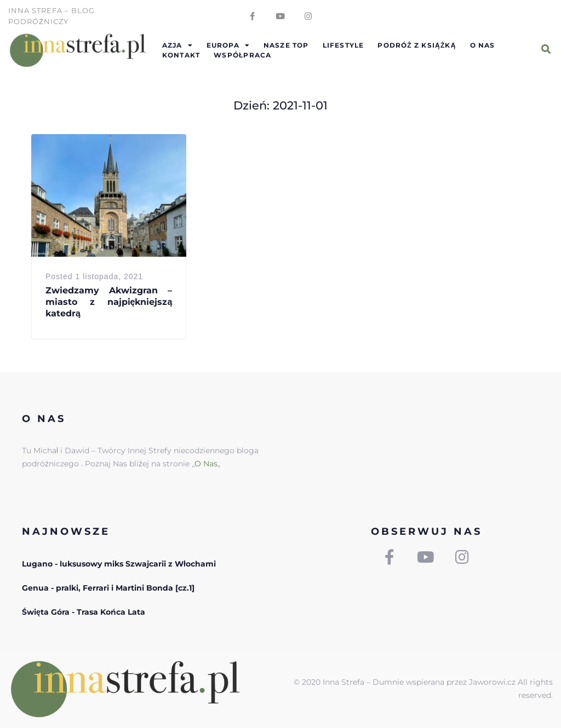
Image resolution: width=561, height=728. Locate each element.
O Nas (206, 464)
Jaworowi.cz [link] (492, 682)
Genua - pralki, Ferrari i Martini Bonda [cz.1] (108, 588)
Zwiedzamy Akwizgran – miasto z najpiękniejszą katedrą (109, 302)
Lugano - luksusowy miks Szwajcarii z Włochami (119, 564)
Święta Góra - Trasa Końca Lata (84, 612)
